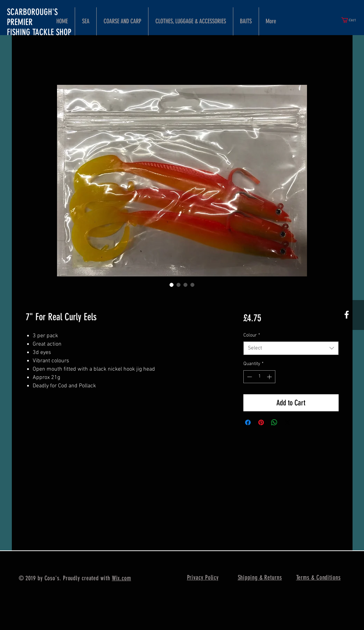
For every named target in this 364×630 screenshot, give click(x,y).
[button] (351, 20)
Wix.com (122, 578)
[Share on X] (288, 422)
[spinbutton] (259, 377)
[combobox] (291, 348)
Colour (252, 335)
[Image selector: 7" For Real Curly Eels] (172, 285)
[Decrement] (249, 377)
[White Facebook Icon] (347, 315)
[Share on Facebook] (248, 422)
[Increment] (270, 377)
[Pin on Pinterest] (261, 422)
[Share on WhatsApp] (274, 422)
